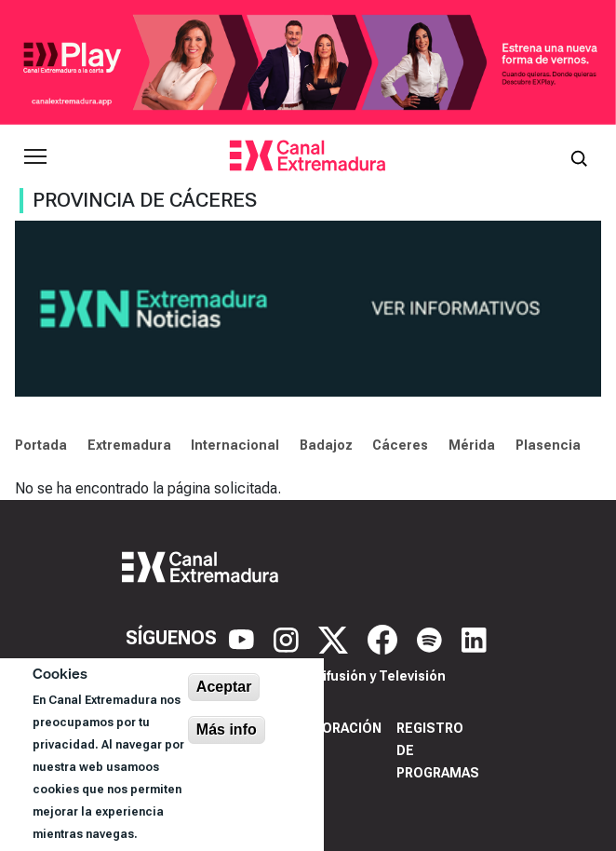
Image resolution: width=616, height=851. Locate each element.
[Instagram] (288, 638)
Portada (41, 445)
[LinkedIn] (474, 638)
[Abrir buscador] (579, 156)
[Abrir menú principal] (35, 156)
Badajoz (326, 445)
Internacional (235, 445)
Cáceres (400, 445)
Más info (227, 729)
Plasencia (548, 445)
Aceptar (224, 687)
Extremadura (129, 445)
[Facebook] (385, 638)
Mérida (472, 445)
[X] (335, 638)
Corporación (334, 728)
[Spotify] (432, 638)
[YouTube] (244, 638)
